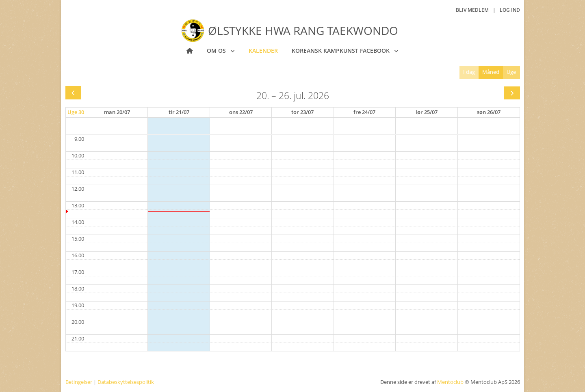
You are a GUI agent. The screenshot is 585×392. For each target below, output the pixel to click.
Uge (511, 72)
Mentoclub (450, 382)
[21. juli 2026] (179, 112)
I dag (469, 72)
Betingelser (79, 382)
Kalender (263, 51)
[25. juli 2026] (427, 112)
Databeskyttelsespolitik (126, 382)
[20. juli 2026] (117, 112)
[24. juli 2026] (364, 112)
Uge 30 (76, 112)
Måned (491, 72)
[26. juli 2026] (489, 112)
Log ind (510, 10)
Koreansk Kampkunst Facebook (341, 51)
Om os (217, 51)
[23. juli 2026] (302, 112)
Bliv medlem (472, 10)
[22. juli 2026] (241, 112)
